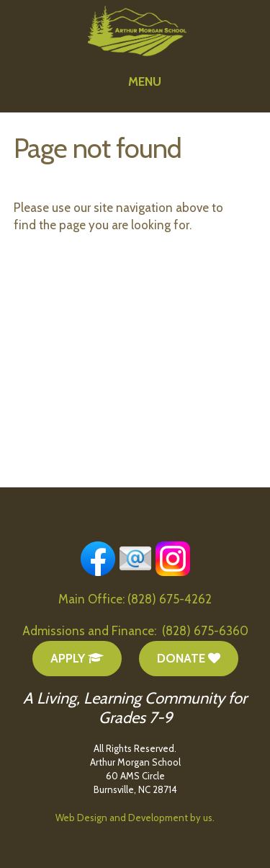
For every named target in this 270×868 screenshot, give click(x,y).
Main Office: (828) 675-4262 (135, 599)
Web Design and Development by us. (135, 818)
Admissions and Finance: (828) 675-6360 (135, 631)
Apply (77, 658)
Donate (189, 658)
